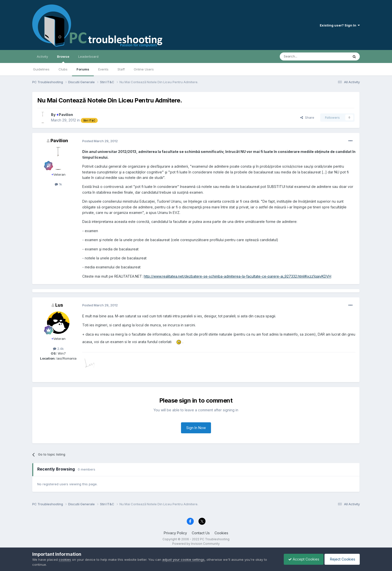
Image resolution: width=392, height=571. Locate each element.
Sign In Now (196, 428)
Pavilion (65, 115)
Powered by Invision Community (196, 544)
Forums (83, 69)
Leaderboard (88, 56)
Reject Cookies (341, 559)
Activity (42, 56)
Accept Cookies (301, 559)
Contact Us (201, 533)
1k (58, 184)
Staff (121, 69)
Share (307, 117)
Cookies (221, 533)
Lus (59, 305)
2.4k (58, 349)
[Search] (301, 56)
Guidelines (41, 69)
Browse (63, 59)
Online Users (144, 69)
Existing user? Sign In (340, 25)
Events (103, 69)
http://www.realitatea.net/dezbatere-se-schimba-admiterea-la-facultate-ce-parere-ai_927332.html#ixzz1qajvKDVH (237, 276)
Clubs (63, 69)
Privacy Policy (175, 533)
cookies (65, 560)
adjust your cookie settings (183, 560)
